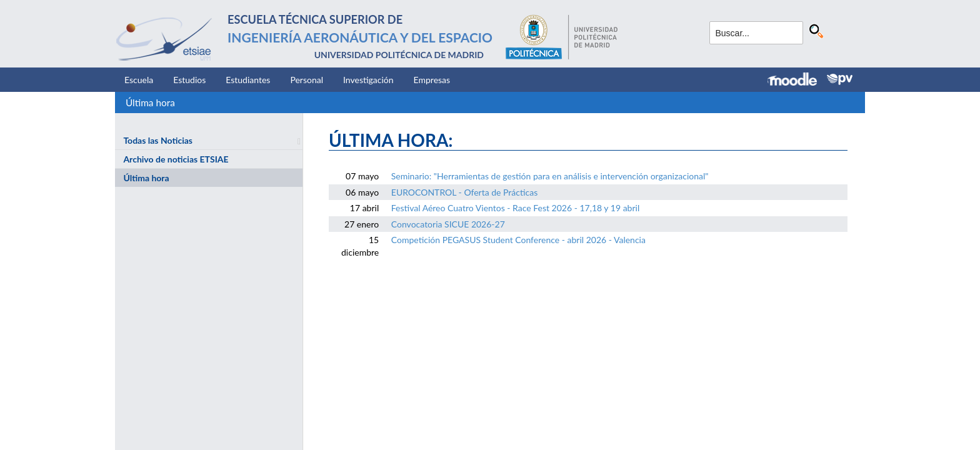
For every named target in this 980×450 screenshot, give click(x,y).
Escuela (139, 80)
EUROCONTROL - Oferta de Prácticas (465, 192)
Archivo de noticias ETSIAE (176, 159)
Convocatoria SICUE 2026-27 (448, 224)
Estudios (189, 80)
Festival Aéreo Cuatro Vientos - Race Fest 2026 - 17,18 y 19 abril (515, 208)
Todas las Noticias (158, 140)
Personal (307, 80)
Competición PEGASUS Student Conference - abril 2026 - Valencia (518, 240)
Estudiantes (248, 80)
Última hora (150, 102)
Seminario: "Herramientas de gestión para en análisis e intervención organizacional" (550, 176)
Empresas (432, 80)
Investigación (368, 80)
